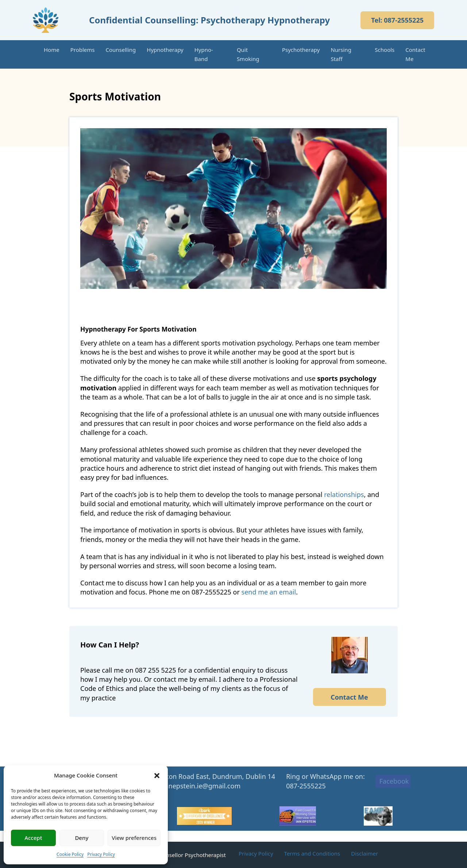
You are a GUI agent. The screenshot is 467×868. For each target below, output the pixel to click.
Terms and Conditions (312, 853)
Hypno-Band (204, 54)
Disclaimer (364, 853)
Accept (33, 838)
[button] (157, 776)
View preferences (134, 838)
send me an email (269, 592)
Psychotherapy (301, 50)
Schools (385, 50)
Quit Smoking (248, 54)
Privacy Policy (101, 854)
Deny (82, 838)
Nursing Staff (341, 54)
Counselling (121, 50)
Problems (83, 50)
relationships (344, 494)
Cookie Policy (70, 854)
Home (52, 50)
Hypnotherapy (165, 50)
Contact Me (415, 54)
